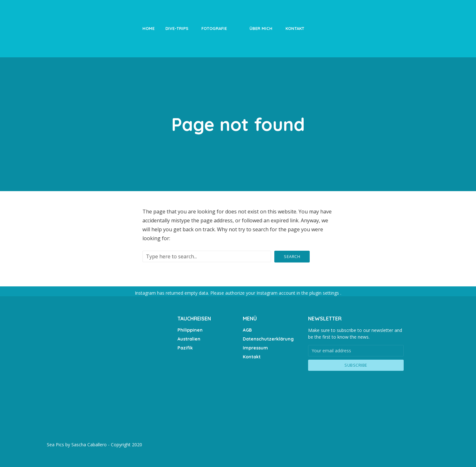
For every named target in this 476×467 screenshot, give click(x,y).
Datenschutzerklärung (268, 339)
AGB (247, 330)
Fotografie (214, 28)
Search (292, 256)
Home (148, 28)
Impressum (255, 348)
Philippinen (190, 330)
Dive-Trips (177, 28)
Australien (189, 339)
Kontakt (295, 28)
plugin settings (325, 293)
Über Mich (261, 28)
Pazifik (185, 348)
